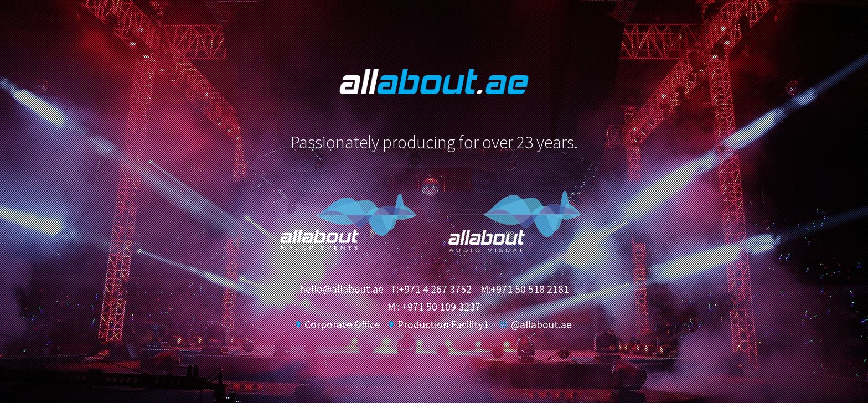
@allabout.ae (536, 324)
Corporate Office (338, 324)
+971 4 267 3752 (435, 289)
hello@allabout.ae (342, 289)
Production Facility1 (439, 324)
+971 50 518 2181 (530, 289)
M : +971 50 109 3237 (434, 307)
